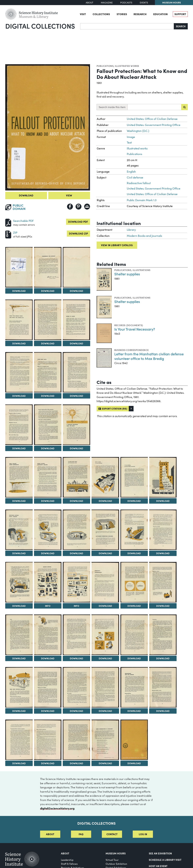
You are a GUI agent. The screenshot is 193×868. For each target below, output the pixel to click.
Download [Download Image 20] (19, 553)
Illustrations (141, 270)
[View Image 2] (19, 267)
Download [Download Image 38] (19, 711)
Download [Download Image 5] (19, 343)
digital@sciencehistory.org (57, 808)
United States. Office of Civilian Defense (152, 119)
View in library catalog (117, 245)
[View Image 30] (134, 582)
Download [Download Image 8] (19, 396)
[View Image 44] (19, 740)
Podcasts (126, 3)
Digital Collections (40, 26)
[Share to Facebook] (70, 207)
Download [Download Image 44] (19, 763)
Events (144, 3)
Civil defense (135, 177)
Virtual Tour (112, 860)
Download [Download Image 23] (105, 553)
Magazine (107, 3)
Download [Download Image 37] (163, 658)
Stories (122, 14)
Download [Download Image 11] (19, 448)
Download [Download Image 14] (19, 501)
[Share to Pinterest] (79, 207)
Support (180, 14)
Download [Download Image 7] (76, 343)
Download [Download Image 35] (105, 658)
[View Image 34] (76, 635)
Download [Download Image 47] (105, 763)
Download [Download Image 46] (76, 763)
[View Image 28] (76, 582)
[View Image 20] (19, 530)
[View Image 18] (134, 477)
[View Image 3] (48, 267)
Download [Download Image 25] (163, 553)
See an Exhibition (160, 853)
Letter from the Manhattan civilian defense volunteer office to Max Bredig (149, 356)
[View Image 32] (19, 635)
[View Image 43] (163, 687)
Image (131, 137)
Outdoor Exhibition (116, 864)
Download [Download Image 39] (48, 711)
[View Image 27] (48, 582)
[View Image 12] (48, 425)
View (69, 195)
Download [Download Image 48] (134, 763)
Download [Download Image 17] (105, 501)
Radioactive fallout (139, 183)
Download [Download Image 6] (48, 343)
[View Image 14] (19, 477)
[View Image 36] (134, 635)
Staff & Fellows (69, 864)
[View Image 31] (163, 582)
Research (140, 14)
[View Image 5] (19, 320)
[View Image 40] (76, 687)
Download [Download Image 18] (134, 501)
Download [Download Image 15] (48, 501)
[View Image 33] (48, 635)
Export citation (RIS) (113, 409)
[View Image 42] (134, 687)
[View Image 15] (48, 477)
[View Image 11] (19, 425)
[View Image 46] (76, 740)
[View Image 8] (19, 372)
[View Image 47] (105, 740)
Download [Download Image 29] (105, 606)
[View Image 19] (163, 477)
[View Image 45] (48, 740)
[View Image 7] (76, 320)
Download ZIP (78, 233)
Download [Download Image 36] (134, 658)
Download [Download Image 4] (76, 291)
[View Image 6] (48, 320)
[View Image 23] (105, 530)
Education (160, 14)
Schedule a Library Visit (165, 860)
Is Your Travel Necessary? (135, 329)
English (131, 172)
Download (26, 195)
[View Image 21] (48, 530)
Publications (105, 66)
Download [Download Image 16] (76, 501)
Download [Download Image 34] (76, 658)
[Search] (127, 26)
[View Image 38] (19, 687)
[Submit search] (184, 107)
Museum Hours (172, 2)
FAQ (81, 834)
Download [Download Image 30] (134, 606)
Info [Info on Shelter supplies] (48, 606)
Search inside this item (112, 107)
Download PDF (78, 222)
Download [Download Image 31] (163, 606)
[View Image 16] (76, 477)
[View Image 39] (48, 687)
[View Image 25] (163, 530)
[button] (131, 409)
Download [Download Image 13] (76, 448)
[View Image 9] (48, 372)
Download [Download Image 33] (48, 658)
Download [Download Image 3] (48, 291)
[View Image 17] (105, 477)
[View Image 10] (76, 372)
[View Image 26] (19, 582)
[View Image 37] (163, 635)
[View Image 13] (76, 425)
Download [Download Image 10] (76, 396)
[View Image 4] (76, 267)
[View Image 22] (76, 530)
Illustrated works (127, 66)
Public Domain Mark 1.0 (142, 200)
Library (131, 230)
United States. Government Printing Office (154, 125)
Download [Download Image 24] (134, 553)
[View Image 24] (134, 530)
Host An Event (158, 866)
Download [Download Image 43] (163, 711)
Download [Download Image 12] (48, 448)
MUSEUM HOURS (116, 853)
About (90, 3)
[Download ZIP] (8, 234)
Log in (143, 834)
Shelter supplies (127, 274)
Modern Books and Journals (144, 236)
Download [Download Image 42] (134, 711)
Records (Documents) (129, 325)
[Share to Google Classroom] (87, 207)
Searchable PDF (23, 221)
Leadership (67, 860)
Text (129, 142)
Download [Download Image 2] (19, 291)
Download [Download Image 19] (163, 501)
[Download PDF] (8, 222)
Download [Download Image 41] (105, 711)
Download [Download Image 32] (19, 658)
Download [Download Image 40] (76, 711)
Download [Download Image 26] (19, 606)
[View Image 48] (134, 740)
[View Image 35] (105, 635)
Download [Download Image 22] (76, 553)
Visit (83, 14)
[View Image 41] (105, 687)
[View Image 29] (105, 582)
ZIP (15, 233)
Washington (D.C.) (138, 131)
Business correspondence (132, 350)
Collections (101, 14)
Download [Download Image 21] (48, 553)
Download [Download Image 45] (48, 763)
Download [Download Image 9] (48, 396)
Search (181, 26)
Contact (112, 834)
